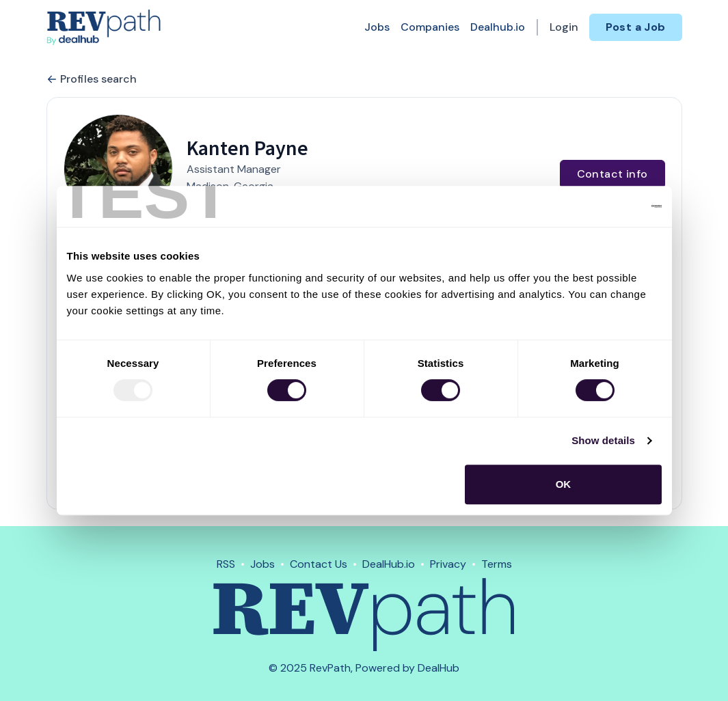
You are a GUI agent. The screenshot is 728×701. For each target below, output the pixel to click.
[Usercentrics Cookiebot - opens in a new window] (602, 206)
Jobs (377, 27)
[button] (118, 169)
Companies (430, 27)
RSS (226, 564)
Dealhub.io (498, 27)
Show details (603, 440)
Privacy (448, 564)
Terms (497, 564)
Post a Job (636, 27)
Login (564, 27)
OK (564, 484)
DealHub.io (389, 564)
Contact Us (319, 564)
